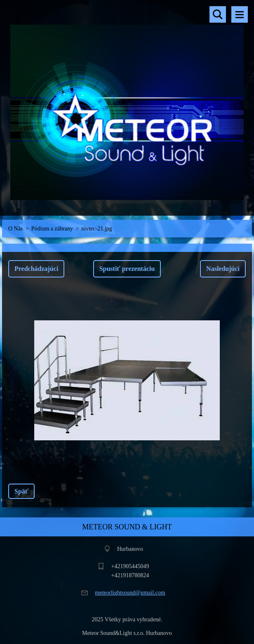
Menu (240, 14)
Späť (21, 491)
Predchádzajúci (36, 269)
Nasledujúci (223, 269)
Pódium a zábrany (52, 229)
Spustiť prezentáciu (127, 269)
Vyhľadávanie (218, 14)
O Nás (15, 229)
